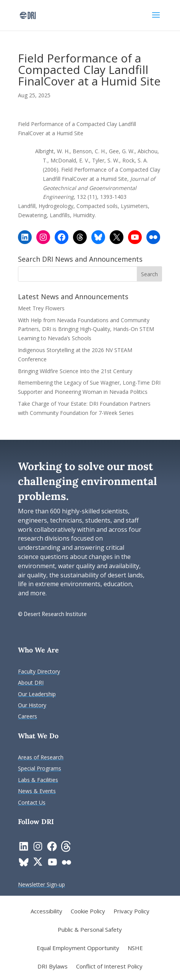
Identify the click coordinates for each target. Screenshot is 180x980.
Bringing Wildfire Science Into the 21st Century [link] (76, 371)
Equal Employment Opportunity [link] (78, 948)
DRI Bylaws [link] (53, 967)
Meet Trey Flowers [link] (41, 308)
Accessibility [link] (46, 912)
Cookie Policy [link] (88, 912)
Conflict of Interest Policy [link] (109, 967)
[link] (28, 15)
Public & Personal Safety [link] (90, 930)
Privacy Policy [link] (131, 912)
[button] (156, 20)
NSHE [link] (135, 948)
